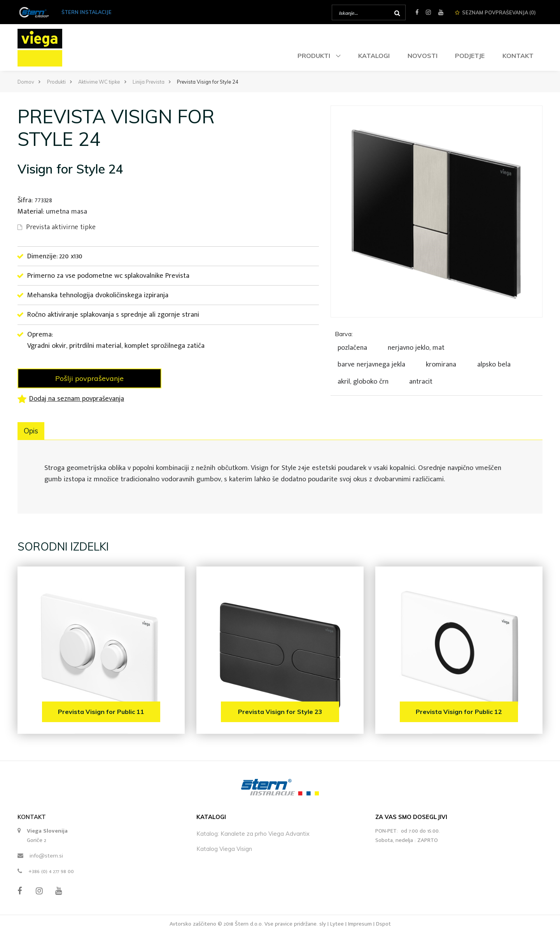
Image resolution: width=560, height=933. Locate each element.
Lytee (337, 924)
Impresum (360, 924)
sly (323, 924)
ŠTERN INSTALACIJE (87, 12)
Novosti (423, 56)
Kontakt (518, 56)
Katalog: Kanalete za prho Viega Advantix (253, 834)
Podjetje (470, 56)
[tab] (437, 357)
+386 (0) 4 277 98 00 (51, 871)
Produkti (315, 56)
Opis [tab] (31, 431)
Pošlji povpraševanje (89, 378)
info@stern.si (46, 856)
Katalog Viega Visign (224, 849)
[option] (437, 211)
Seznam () (495, 12)
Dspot (383, 924)
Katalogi (374, 56)
